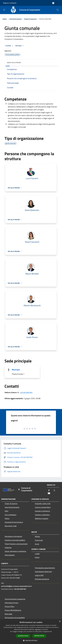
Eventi (37, 557)
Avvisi (37, 544)
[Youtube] (49, 493)
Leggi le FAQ (39, 575)
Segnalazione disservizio (43, 572)
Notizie (37, 536)
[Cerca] (58, 10)
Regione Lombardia (10, 3)
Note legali (8, 614)
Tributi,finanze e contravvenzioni (16, 544)
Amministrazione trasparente (15, 599)
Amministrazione (16, 19)
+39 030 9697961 (26, 392)
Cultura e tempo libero (43, 507)
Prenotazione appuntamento (45, 568)
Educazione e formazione (13, 536)
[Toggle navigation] (4, 10)
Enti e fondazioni (11, 515)
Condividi (9, 46)
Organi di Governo (11, 504)
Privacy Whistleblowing (13, 610)
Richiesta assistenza (42, 579)
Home (5, 19)
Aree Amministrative (12, 507)
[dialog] (31, 632)
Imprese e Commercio (42, 511)
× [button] (60, 621)
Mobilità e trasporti (42, 518)
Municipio (16, 370)
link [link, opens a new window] (51, 632)
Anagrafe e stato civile (43, 504)
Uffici (7, 511)
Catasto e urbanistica (42, 515)
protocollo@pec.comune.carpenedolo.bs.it (16, 586)
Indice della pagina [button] (14, 62)
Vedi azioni (20, 46)
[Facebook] (49, 491)
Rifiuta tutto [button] (39, 636)
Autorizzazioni (10, 555)
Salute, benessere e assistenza (15, 551)
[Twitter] (54, 491)
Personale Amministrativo (14, 522)
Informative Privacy (12, 603)
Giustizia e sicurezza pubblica (15, 540)
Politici (7, 518)
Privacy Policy (10, 606)
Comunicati (39, 540)
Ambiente (8, 548)
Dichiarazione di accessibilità (15, 618)
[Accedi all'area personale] (53, 3)
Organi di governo (30, 19)
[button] (31, 640)
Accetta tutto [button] (23, 636)
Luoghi (37, 554)
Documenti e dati (11, 526)
